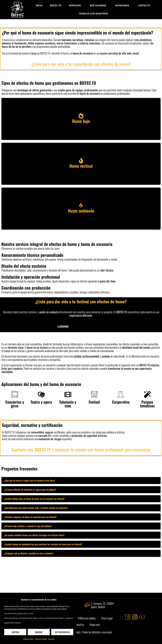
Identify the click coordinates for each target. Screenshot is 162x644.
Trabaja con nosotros (93, 14)
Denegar (39, 632)
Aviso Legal (51, 639)
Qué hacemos (99, 6)
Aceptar (15, 632)
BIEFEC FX (56, 6)
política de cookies (29, 613)
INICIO (39, 6)
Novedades (123, 6)
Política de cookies (28, 639)
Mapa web (95, 624)
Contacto (144, 6)
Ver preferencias (62, 632)
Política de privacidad (41, 639)
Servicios (76, 6)
